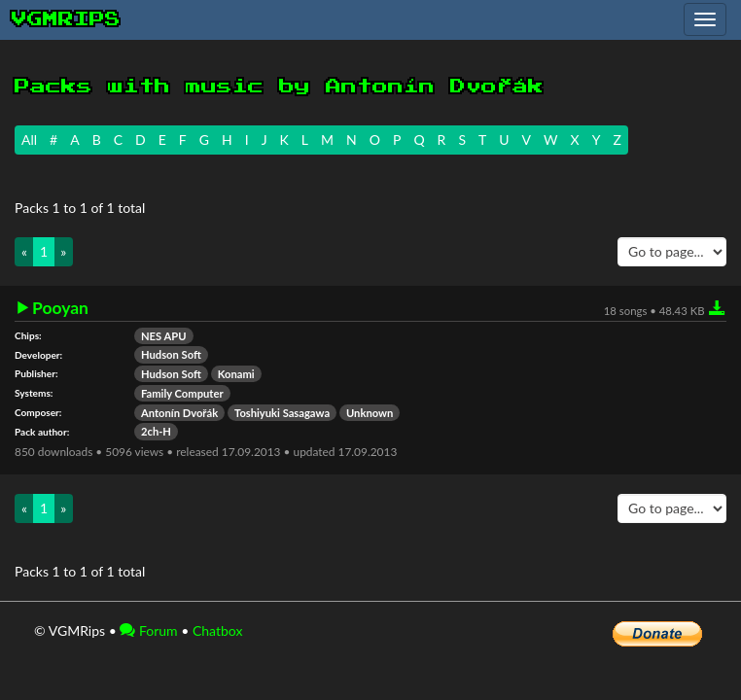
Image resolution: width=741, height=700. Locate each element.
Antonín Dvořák (179, 413)
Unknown (370, 413)
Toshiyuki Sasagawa (282, 413)
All (29, 140)
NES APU (164, 336)
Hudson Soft (171, 354)
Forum (148, 630)
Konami (236, 374)
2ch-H (156, 431)
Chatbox (218, 630)
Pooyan (60, 308)
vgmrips (66, 19)
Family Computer (182, 393)
